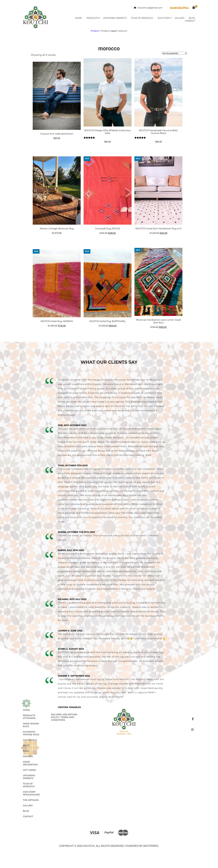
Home (78, 18)
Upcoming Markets (115, 18)
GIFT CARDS (29, 770)
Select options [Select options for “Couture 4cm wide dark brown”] (57, 144)
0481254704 (179, 8)
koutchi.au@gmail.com (148, 8)
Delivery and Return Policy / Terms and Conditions (64, 717)
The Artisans (31, 800)
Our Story (164, 18)
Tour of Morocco (142, 18)
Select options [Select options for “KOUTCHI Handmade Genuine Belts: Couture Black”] (159, 148)
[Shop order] (174, 53)
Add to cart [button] (108, 239)
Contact (190, 21)
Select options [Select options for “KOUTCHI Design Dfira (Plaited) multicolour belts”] (108, 148)
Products (92, 18)
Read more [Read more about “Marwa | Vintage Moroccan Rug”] (57, 239)
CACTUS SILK (30, 740)
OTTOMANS (29, 718)
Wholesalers (31, 795)
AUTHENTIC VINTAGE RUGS (31, 733)
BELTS (26, 745)
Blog (192, 18)
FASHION (28, 756)
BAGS (26, 751)
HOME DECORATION (30, 763)
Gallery (180, 18)
